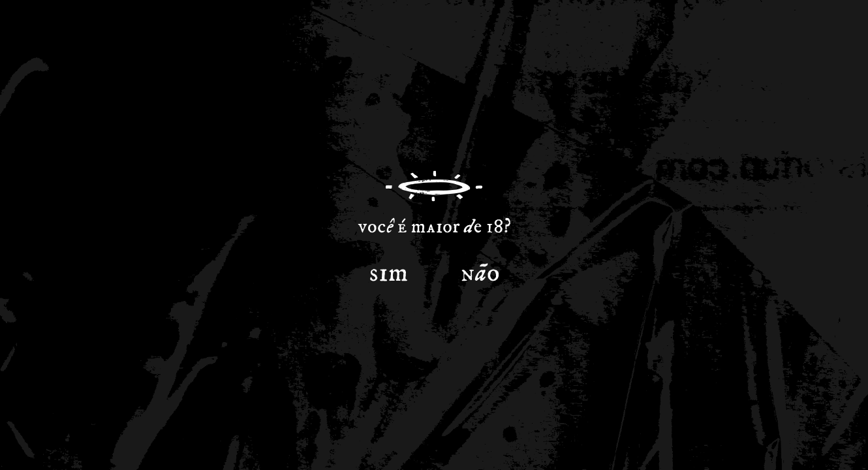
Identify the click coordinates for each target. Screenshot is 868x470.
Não (480, 270)
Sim (388, 270)
